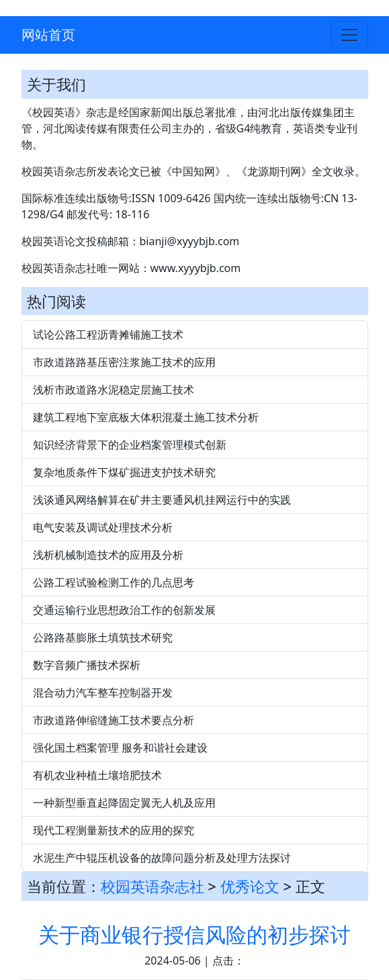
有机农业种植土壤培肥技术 (97, 775)
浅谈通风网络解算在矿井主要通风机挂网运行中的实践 (162, 500)
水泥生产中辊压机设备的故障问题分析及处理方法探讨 (162, 858)
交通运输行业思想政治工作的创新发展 (124, 610)
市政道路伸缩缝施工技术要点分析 (114, 720)
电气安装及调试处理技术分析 (103, 527)
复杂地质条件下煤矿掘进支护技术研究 (124, 472)
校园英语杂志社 (153, 886)
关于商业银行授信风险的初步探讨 (194, 934)
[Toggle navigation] (349, 35)
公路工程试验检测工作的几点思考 (114, 582)
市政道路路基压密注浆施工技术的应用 (124, 362)
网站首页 (48, 35)
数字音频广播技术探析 (87, 665)
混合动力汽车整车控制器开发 (103, 693)
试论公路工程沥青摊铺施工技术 (108, 335)
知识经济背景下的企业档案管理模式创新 (130, 445)
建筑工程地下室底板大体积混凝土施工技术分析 (146, 417)
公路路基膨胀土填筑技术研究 (103, 637)
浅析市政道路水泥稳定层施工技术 (114, 390)
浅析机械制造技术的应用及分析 (108, 555)
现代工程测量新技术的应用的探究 (114, 830)
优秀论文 (250, 886)
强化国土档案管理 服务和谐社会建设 (120, 748)
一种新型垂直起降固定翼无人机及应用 (124, 803)
